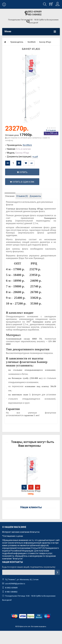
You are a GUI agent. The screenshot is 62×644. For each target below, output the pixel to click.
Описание (10, 196)
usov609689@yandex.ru (15, 584)
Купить (22, 172)
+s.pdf (35, 157)
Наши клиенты (31, 507)
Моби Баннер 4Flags (31, 491)
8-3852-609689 (33, 12)
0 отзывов (51, 130)
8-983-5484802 (33, 15)
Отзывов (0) (22, 196)
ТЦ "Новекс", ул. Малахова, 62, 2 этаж (20, 579)
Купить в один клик (22, 182)
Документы (35, 196)
